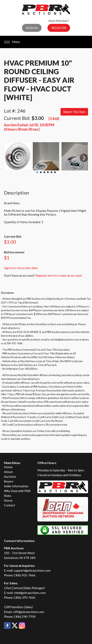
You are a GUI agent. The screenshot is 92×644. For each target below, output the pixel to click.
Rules (8, 496)
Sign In (32, 28)
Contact (9, 505)
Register (59, 28)
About (8, 472)
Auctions (10, 476)
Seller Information (16, 486)
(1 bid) (54, 118)
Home (8, 467)
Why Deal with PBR (17, 491)
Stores (8, 500)
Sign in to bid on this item (21, 268)
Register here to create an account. (59, 275)
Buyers (9, 481)
